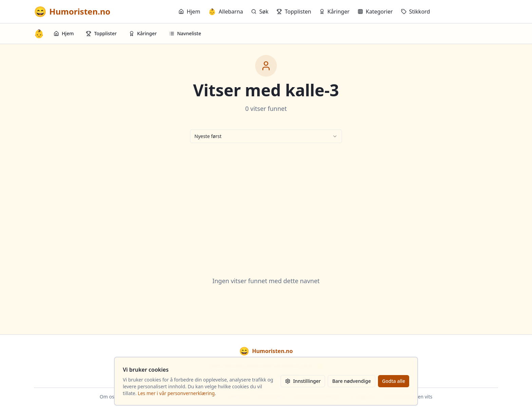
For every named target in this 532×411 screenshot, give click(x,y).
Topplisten (294, 12)
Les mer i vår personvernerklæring (176, 393)
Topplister (101, 33)
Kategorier (375, 12)
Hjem (189, 12)
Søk (260, 12)
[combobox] (266, 136)
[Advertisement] (266, 201)
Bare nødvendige (351, 381)
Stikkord (416, 12)
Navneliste (185, 33)
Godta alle (394, 381)
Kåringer (334, 12)
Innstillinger (303, 381)
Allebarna (226, 12)
